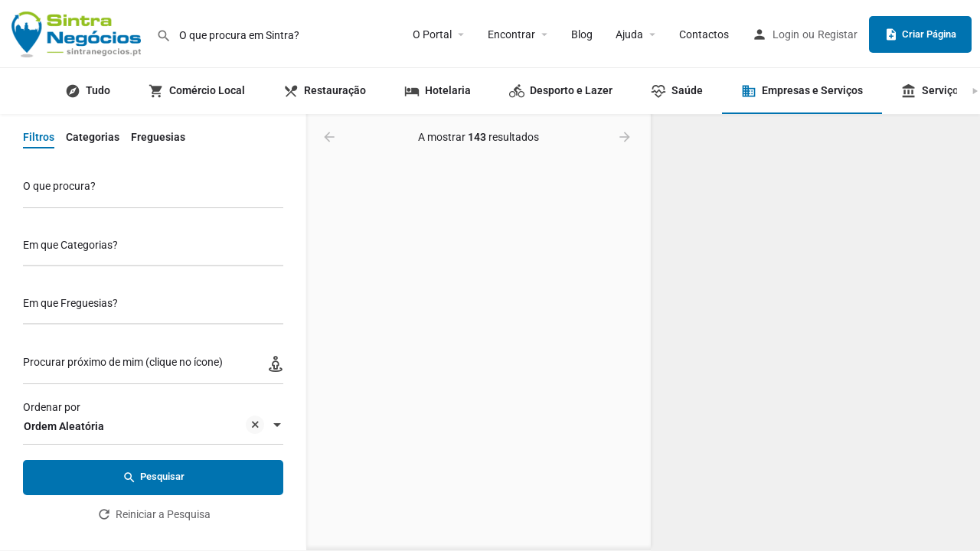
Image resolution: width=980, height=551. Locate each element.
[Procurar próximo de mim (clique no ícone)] (153, 366)
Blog (582, 34)
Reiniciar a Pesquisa (154, 514)
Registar (838, 34)
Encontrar (511, 34)
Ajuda (629, 34)
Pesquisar (154, 478)
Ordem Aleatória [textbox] (144, 427)
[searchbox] (151, 246)
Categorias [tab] (93, 137)
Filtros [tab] (39, 137)
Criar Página (920, 34)
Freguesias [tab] (158, 137)
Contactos (704, 34)
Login (786, 34)
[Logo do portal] (78, 33)
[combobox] (153, 249)
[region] (815, 333)
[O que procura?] (153, 190)
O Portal (432, 34)
